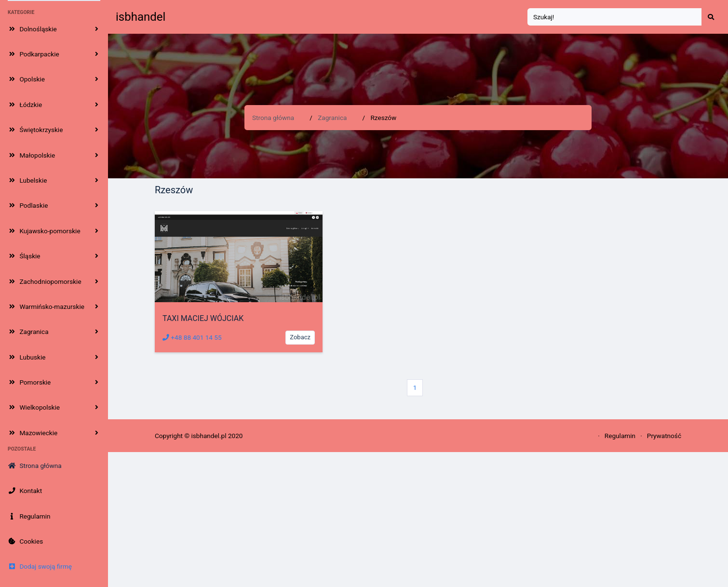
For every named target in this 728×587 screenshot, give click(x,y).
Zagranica (332, 118)
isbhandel (141, 17)
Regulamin (620, 436)
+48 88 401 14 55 (192, 337)
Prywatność (664, 436)
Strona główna (273, 118)
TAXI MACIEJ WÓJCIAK (203, 318)
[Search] (615, 17)
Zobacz (300, 337)
